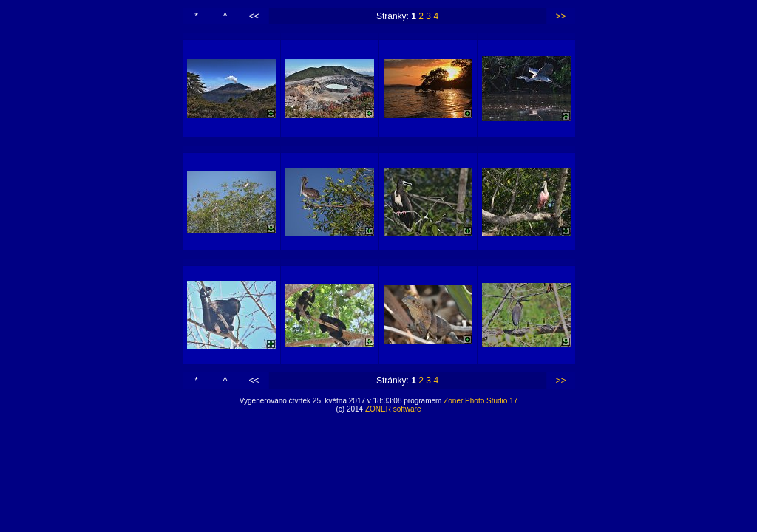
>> (560, 16)
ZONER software (393, 409)
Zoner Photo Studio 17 (481, 401)
